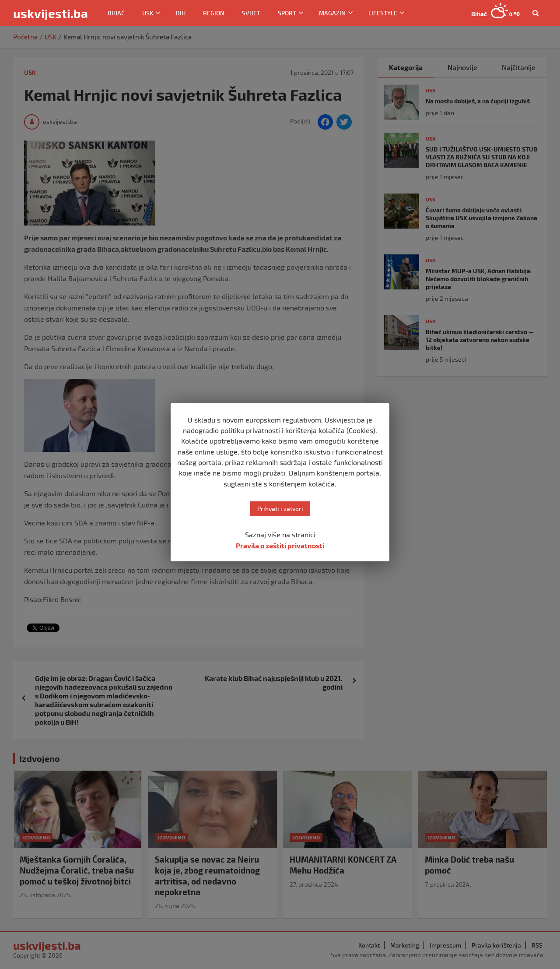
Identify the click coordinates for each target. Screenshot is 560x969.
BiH (181, 13)
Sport (287, 13)
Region (214, 13)
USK (148, 13)
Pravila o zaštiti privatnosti (280, 545)
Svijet (251, 13)
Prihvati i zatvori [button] (280, 509)
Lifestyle (383, 13)
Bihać (116, 13)
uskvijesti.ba (51, 13)
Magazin (332, 13)
